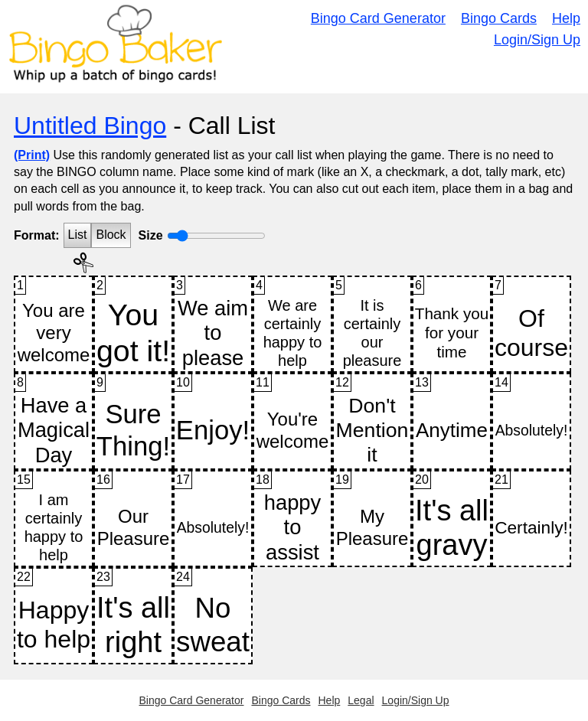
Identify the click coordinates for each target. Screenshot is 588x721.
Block (111, 235)
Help (566, 18)
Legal (361, 700)
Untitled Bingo (90, 126)
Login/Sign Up (537, 40)
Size (151, 235)
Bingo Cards (499, 18)
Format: (37, 235)
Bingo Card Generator (378, 18)
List (78, 235)
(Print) (32, 155)
